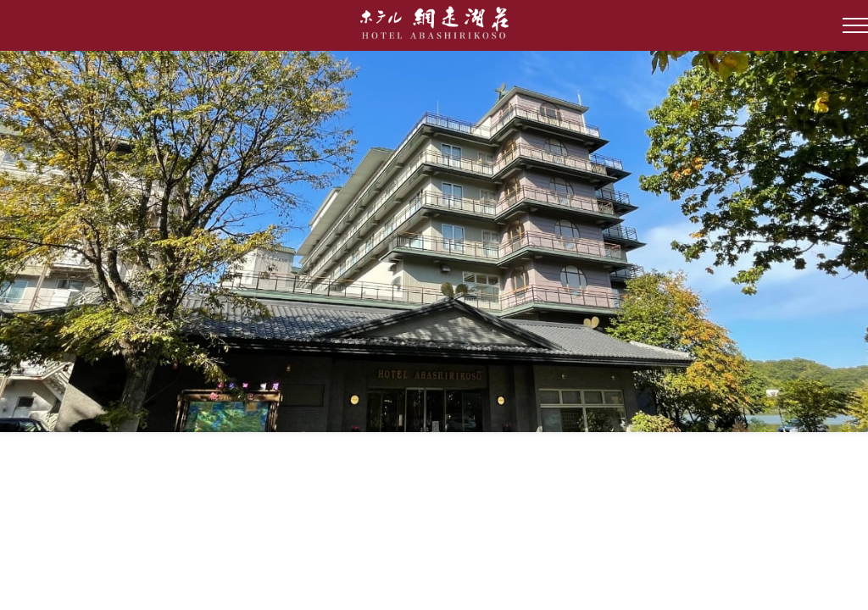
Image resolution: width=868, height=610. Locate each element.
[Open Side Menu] (855, 25)
